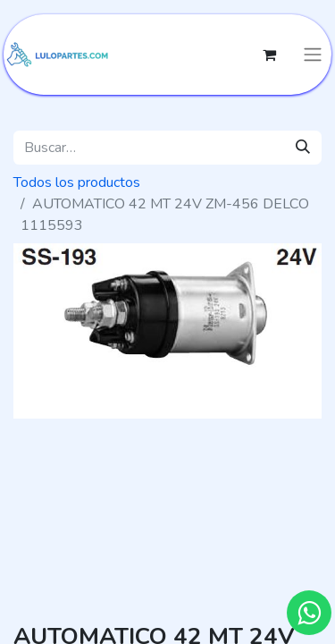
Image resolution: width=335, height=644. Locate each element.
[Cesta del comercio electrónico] (269, 55)
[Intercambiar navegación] (313, 55)
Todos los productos (77, 182)
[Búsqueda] (303, 148)
